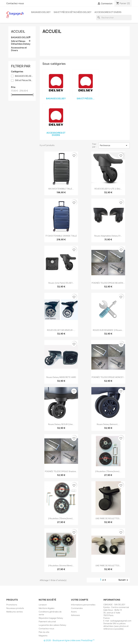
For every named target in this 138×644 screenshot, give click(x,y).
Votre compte (80, 600)
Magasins (43, 636)
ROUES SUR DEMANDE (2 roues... (108, 330)
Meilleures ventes (15, 612)
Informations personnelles (83, 605)
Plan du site (44, 632)
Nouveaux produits (15, 608)
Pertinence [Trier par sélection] (114, 145)
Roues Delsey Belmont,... (108, 424)
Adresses (75, 615)
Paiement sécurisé (47, 622)
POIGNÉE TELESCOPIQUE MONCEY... (108, 377)
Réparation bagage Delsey (51, 618)
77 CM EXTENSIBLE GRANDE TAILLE (61, 236)
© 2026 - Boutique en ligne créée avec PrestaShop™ (69, 640)
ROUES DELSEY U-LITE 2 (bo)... (108, 189)
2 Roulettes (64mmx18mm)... (61, 566)
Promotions (12, 605)
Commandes (77, 608)
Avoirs (74, 612)
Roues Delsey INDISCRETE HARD (61, 377)
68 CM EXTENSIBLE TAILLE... (61, 189)
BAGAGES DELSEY (41, 12)
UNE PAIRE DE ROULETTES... (108, 518)
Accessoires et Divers (108, 12)
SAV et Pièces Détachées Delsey (73, 12)
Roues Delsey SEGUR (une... (61, 424)
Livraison (43, 605)
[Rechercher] (114, 18)
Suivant (124, 580)
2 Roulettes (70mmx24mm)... (61, 518)
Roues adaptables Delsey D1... (108, 236)
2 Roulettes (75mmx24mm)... (108, 471)
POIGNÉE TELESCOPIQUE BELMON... (108, 283)
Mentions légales (47, 608)
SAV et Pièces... (86, 98)
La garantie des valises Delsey (52, 625)
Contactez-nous (15, 3)
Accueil (18, 31)
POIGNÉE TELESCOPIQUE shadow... (61, 471)
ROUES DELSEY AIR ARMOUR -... (61, 330)
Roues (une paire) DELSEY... (61, 283)
